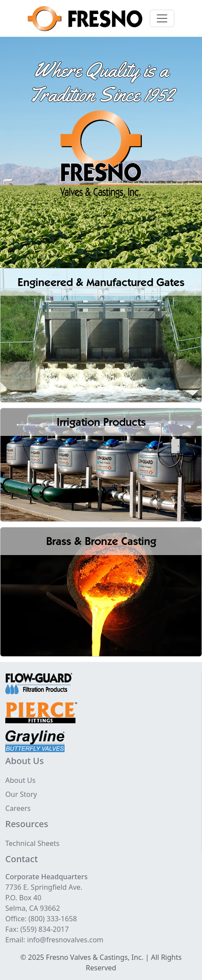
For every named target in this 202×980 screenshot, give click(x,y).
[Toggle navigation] (162, 18)
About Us (20, 780)
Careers (18, 808)
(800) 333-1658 (53, 919)
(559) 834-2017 (44, 929)
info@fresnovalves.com (65, 940)
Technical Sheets (32, 843)
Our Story (21, 794)
